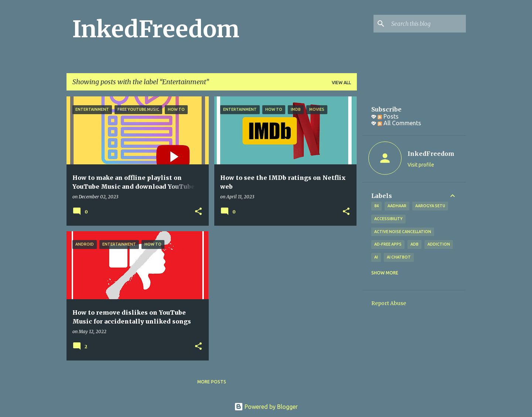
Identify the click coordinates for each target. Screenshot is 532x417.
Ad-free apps (388, 244)
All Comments (399, 123)
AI (376, 257)
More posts (212, 382)
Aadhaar (397, 206)
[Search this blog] (427, 24)
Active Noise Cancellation (403, 232)
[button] (198, 212)
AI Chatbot (399, 257)
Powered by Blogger (266, 407)
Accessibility (388, 219)
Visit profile (421, 165)
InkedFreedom (156, 29)
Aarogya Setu (430, 206)
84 (376, 206)
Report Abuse (389, 303)
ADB (415, 244)
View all (341, 83)
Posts (388, 116)
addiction (439, 244)
